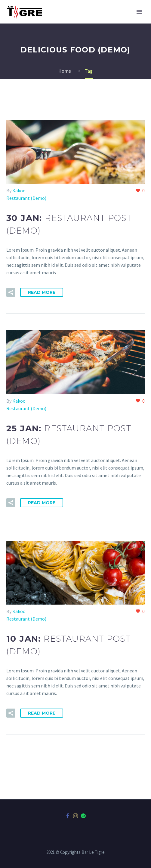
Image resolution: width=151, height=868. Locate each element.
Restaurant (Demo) (26, 198)
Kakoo (19, 190)
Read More (42, 292)
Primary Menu (139, 12)
